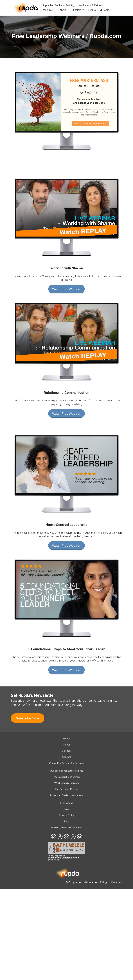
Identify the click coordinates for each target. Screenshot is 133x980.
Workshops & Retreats (91, 5)
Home (66, 738)
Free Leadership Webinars (66, 777)
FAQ (67, 821)
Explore (77, 10)
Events (92, 10)
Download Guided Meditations (67, 795)
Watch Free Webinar (66, 289)
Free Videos (67, 803)
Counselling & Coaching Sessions (67, 763)
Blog (66, 809)
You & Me (48, 10)
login (105, 10)
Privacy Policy (67, 815)
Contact (67, 757)
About (63, 10)
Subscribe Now (28, 718)
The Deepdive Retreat (66, 789)
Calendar (67, 751)
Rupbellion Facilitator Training (58, 5)
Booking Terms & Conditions (67, 827)
